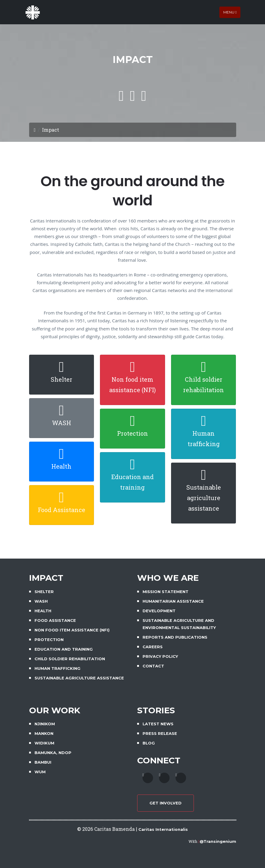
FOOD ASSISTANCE (55, 620)
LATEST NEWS (158, 724)
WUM (40, 772)
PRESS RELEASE (160, 733)
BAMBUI (43, 762)
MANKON (44, 733)
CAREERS (153, 647)
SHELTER (44, 592)
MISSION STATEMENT (166, 592)
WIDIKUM (44, 743)
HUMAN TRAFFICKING (57, 668)
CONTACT (153, 666)
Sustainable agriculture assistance (204, 498)
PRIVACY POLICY (160, 656)
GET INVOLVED (166, 803)
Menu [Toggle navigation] (230, 12)
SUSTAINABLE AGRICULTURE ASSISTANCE (79, 678)
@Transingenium (218, 841)
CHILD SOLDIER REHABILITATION (70, 659)
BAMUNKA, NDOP (53, 753)
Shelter (62, 379)
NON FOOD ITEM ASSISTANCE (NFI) (72, 630)
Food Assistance (62, 510)
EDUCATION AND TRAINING (64, 649)
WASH (62, 423)
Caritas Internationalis (163, 829)
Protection (132, 433)
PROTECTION (49, 640)
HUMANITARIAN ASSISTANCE (173, 601)
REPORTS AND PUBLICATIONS (175, 637)
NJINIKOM (45, 724)
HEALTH (43, 611)
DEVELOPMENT (159, 611)
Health (61, 466)
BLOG (149, 743)
